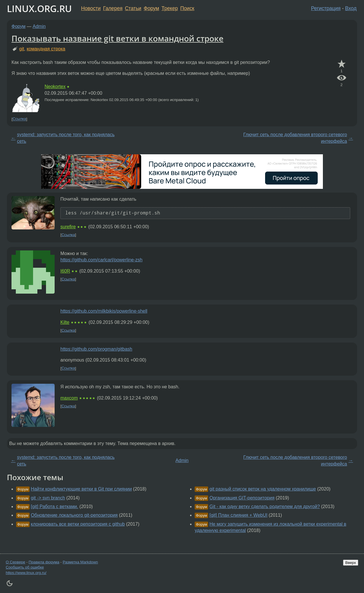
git (22, 49)
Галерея (113, 8)
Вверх (351, 563)
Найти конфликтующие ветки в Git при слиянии (81, 489)
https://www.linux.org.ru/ (26, 573)
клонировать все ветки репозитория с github (78, 524)
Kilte (65, 322)
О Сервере (16, 562)
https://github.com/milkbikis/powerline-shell (104, 311)
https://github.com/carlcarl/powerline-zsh (101, 260)
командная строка (46, 49)
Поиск (187, 8)
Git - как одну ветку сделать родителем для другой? (265, 506)
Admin (39, 26)
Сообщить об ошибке (25, 567)
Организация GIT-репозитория (242, 498)
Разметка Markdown (80, 562)
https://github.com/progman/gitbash (96, 349)
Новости (91, 8)
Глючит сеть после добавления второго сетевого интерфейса (295, 138)
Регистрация (326, 8)
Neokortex (55, 87)
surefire (68, 227)
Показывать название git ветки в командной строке (117, 38)
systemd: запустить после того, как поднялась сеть (66, 138)
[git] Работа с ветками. (54, 506)
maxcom (69, 398)
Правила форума (44, 562)
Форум (151, 8)
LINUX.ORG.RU (39, 8)
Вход (351, 8)
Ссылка (19, 119)
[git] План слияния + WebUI (238, 515)
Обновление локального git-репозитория (74, 515)
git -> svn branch (48, 498)
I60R (65, 271)
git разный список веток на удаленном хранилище (263, 489)
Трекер (170, 8)
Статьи (133, 8)
